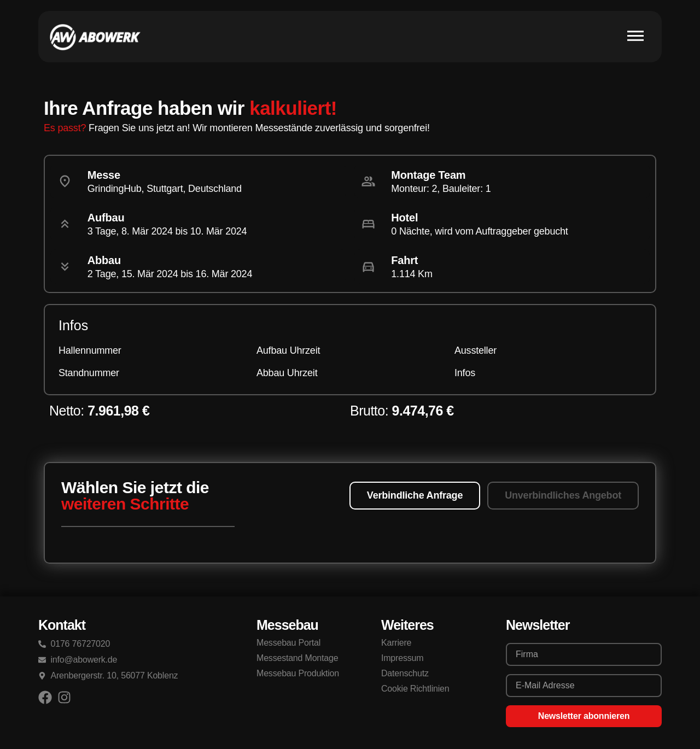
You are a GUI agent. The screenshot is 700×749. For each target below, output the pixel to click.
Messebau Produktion (298, 673)
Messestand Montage (297, 658)
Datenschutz (405, 673)
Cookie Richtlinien (415, 689)
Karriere (396, 643)
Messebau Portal (288, 643)
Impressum (402, 658)
